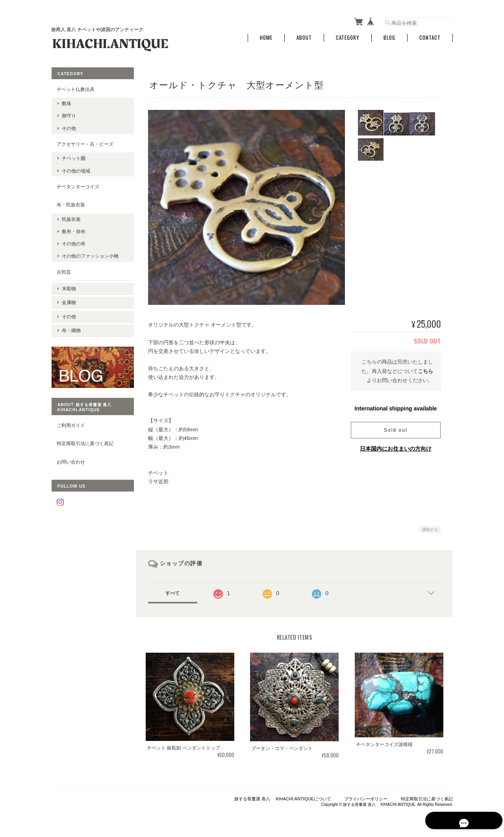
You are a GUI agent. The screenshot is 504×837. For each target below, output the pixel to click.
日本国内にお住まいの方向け (396, 447)
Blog (389, 36)
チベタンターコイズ (78, 185)
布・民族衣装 (70, 203)
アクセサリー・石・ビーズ (85, 142)
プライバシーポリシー (366, 796)
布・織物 (71, 322)
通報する (430, 528)
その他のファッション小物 (90, 254)
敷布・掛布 (73, 230)
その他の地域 (76, 169)
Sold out (396, 429)
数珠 (66, 102)
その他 (69, 126)
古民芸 (63, 270)
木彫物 (69, 285)
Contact (430, 36)
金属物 (69, 297)
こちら (425, 370)
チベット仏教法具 (75, 87)
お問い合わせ (70, 450)
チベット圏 (73, 157)
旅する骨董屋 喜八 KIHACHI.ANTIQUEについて (283, 796)
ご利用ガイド (70, 413)
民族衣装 (71, 218)
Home (266, 36)
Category (348, 36)
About (304, 36)
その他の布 (73, 242)
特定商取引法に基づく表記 (85, 432)
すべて (174, 592)
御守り (69, 114)
